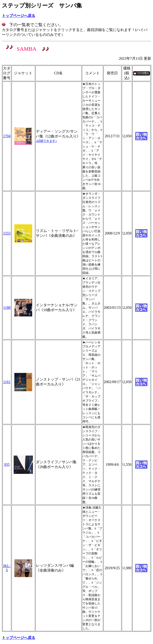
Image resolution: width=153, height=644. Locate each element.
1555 (7, 233)
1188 (7, 308)
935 (7, 464)
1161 (7, 382)
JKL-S (7, 568)
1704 (7, 136)
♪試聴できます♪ (46, 141)
